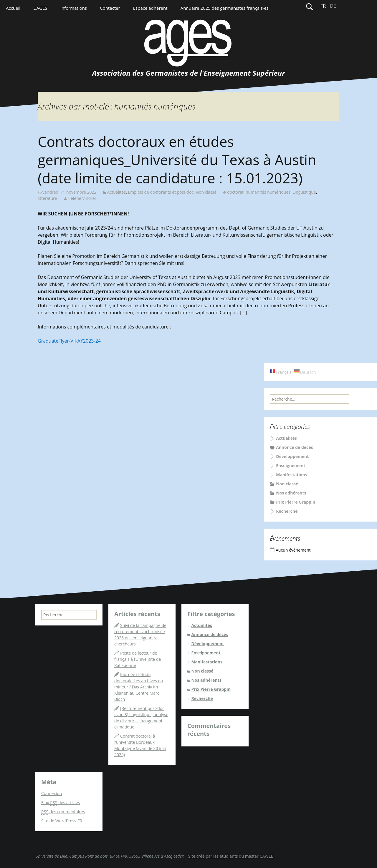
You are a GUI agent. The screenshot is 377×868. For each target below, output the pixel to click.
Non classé (206, 192)
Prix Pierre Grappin (296, 502)
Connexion (52, 793)
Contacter (110, 8)
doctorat (235, 192)
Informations (74, 8)
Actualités (117, 192)
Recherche (287, 511)
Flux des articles (61, 803)
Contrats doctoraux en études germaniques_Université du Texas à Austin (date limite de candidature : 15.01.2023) (177, 160)
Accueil (13, 8)
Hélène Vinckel (82, 198)
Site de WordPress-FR (62, 821)
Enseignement (291, 465)
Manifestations (292, 475)
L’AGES (40, 8)
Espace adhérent (150, 8)
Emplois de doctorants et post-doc (161, 192)
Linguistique (304, 192)
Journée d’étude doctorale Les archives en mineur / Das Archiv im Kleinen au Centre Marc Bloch (139, 687)
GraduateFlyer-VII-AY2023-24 (69, 341)
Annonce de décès (294, 447)
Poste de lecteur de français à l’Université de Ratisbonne (138, 659)
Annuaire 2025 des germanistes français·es (225, 8)
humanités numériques (268, 192)
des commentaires (63, 812)
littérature (47, 198)
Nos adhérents (291, 493)
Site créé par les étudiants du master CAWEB (231, 856)
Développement (292, 456)
